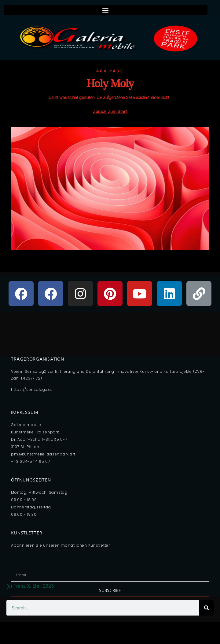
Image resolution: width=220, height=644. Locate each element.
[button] (106, 10)
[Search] (207, 608)
